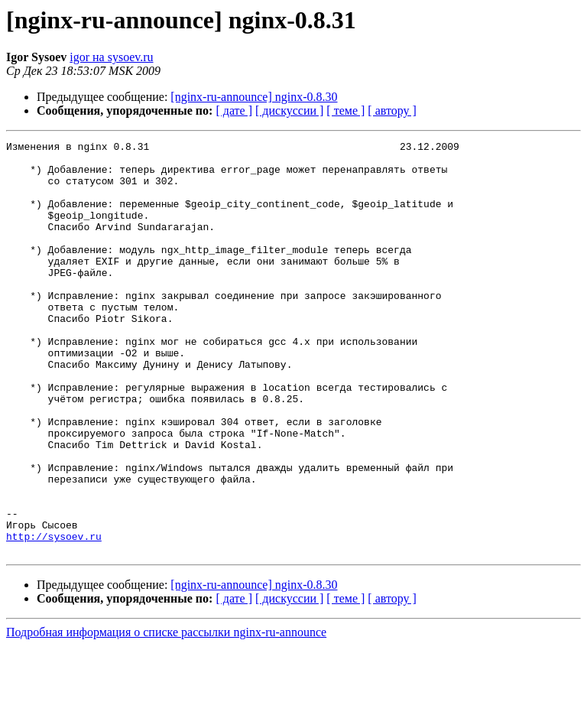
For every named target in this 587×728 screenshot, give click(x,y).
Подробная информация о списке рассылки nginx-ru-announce (166, 715)
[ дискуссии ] (289, 110)
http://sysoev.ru (54, 616)
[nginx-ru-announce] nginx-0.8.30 (254, 97)
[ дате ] (234, 110)
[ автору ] (392, 110)
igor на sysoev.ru (111, 57)
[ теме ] (345, 110)
